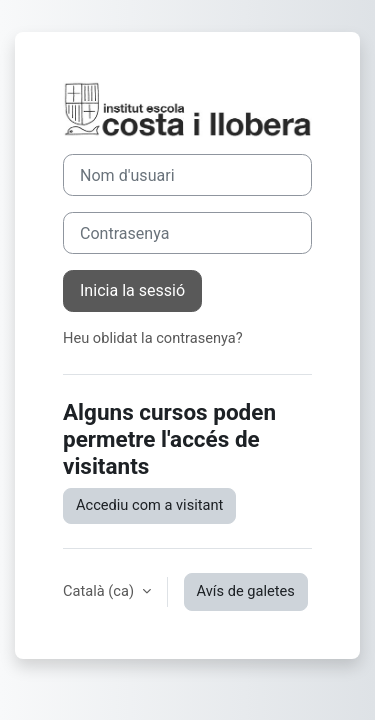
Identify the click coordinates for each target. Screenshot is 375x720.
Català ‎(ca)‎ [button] (100, 591)
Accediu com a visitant (149, 505)
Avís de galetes (246, 591)
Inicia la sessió (132, 290)
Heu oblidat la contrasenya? (153, 338)
